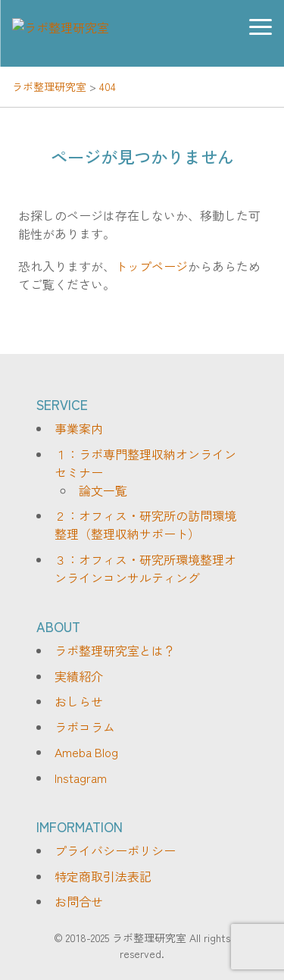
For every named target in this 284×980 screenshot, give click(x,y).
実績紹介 (79, 676)
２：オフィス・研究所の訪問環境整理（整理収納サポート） (145, 524)
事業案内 (79, 428)
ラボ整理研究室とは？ (115, 650)
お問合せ (79, 901)
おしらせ (79, 701)
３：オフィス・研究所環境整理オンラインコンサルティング (145, 568)
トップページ (151, 266)
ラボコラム (85, 727)
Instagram (81, 778)
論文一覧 (103, 490)
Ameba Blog (86, 752)
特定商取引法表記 (103, 876)
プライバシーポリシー (115, 850)
